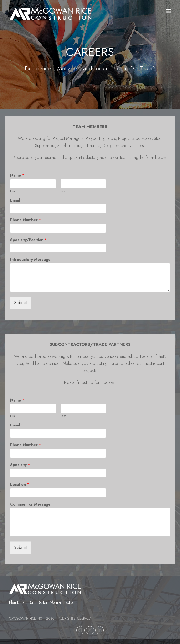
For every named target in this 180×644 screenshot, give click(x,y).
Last (63, 191)
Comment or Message (30, 505)
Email (17, 200)
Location (20, 485)
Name (17, 176)
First (13, 191)
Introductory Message (30, 260)
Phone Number (26, 220)
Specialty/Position (28, 240)
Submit (21, 303)
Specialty (20, 465)
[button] (168, 11)
